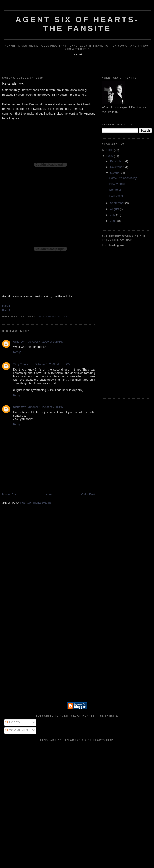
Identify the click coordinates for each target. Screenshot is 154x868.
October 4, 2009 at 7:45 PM (46, 407)
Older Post (88, 494)
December (117, 161)
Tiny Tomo (20, 364)
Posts (13, 722)
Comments (17, 730)
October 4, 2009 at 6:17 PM (53, 364)
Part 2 (6, 310)
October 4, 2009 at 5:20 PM (46, 342)
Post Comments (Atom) (36, 503)
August (115, 209)
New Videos (117, 184)
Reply (17, 352)
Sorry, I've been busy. (123, 178)
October (116, 173)
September (118, 203)
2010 (110, 150)
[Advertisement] (115, 325)
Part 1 (6, 306)
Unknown (20, 342)
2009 (110, 156)
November (117, 167)
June (114, 221)
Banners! (115, 190)
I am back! (116, 196)
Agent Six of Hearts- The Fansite (77, 24)
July (113, 215)
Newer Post (10, 494)
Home (49, 494)
